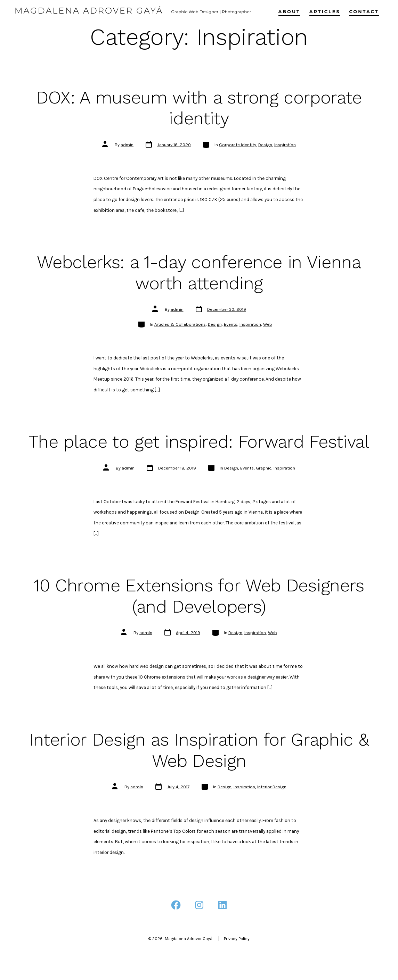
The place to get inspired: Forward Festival (199, 442)
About (289, 12)
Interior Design (272, 787)
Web (268, 324)
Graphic (264, 468)
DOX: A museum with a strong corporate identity (199, 108)
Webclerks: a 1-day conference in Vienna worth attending (199, 273)
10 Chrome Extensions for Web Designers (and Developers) (199, 596)
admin (127, 145)
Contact (364, 12)
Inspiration (285, 145)
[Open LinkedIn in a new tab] (222, 905)
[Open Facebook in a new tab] (176, 905)
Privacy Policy (237, 939)
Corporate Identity (238, 145)
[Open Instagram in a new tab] (199, 905)
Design (265, 145)
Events (231, 324)
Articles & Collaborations (180, 324)
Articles (325, 12)
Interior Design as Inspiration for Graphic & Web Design (199, 750)
